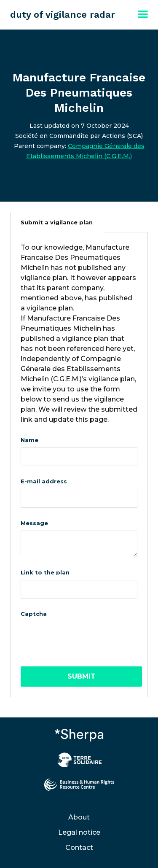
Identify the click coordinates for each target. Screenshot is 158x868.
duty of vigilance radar (63, 15)
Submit (82, 676)
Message (34, 523)
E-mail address (44, 481)
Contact (79, 848)
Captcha (34, 614)
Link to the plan (45, 572)
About (79, 817)
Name (29, 440)
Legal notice (79, 832)
